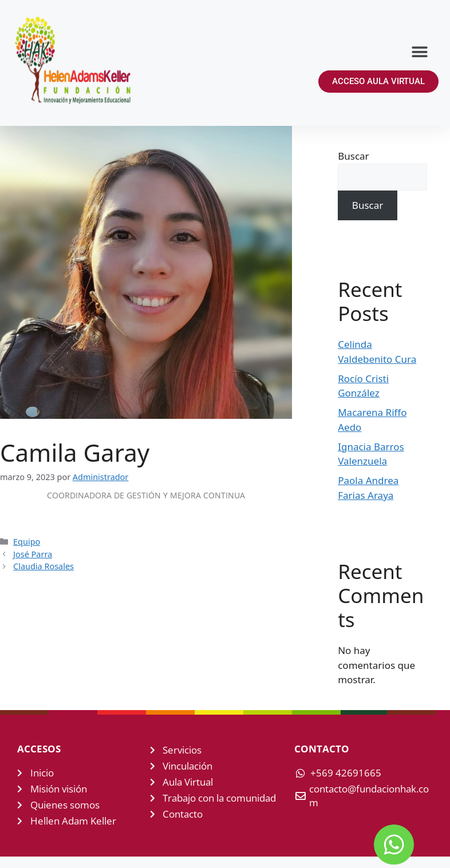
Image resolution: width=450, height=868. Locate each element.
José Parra (33, 554)
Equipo (27, 542)
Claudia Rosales (44, 566)
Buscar (353, 156)
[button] (420, 52)
